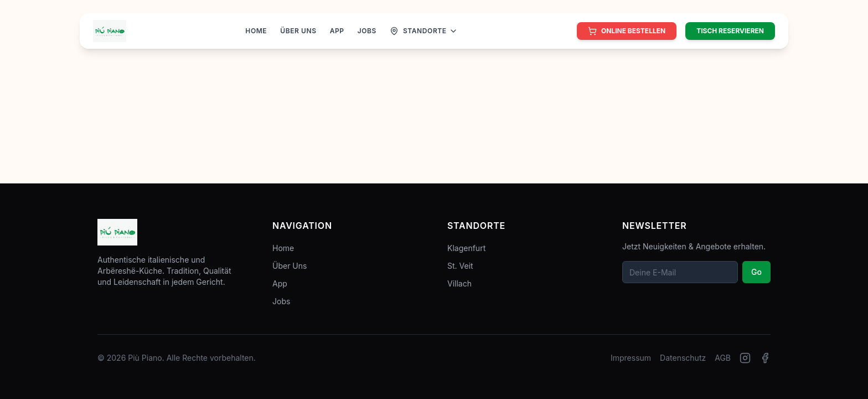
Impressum (631, 358)
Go (756, 272)
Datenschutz (683, 358)
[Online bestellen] (627, 31)
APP (337, 31)
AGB (723, 358)
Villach (459, 283)
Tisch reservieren (730, 31)
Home (283, 248)
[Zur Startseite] (110, 31)
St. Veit (460, 266)
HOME (256, 31)
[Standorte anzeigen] (424, 31)
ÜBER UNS (298, 31)
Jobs (281, 301)
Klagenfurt (466, 248)
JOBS (367, 31)
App (280, 283)
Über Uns (290, 266)
